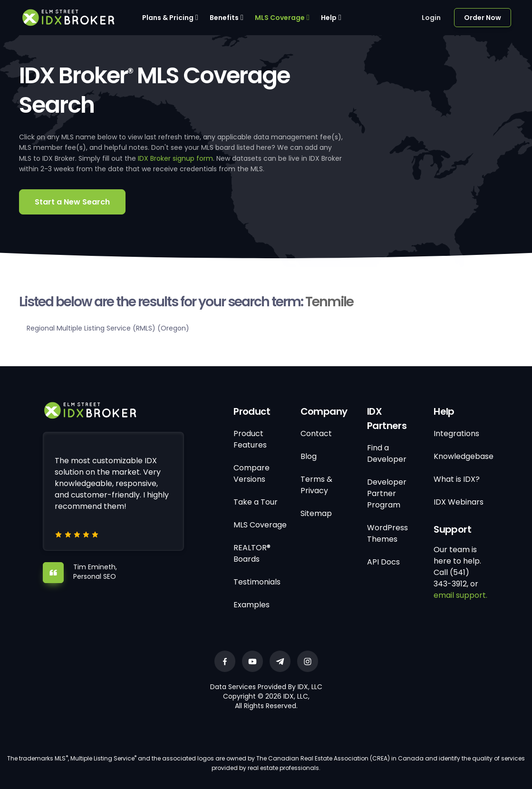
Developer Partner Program (387, 493)
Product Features (250, 439)
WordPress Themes (387, 533)
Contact (316, 433)
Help (329, 18)
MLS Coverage (280, 18)
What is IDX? (457, 479)
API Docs (383, 562)
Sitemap (316, 513)
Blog (309, 456)
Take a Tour (256, 502)
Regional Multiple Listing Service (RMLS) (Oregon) (108, 328)
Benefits (224, 18)
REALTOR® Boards (252, 553)
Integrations (456, 433)
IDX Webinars (459, 502)
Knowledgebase (464, 456)
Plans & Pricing (168, 18)
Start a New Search (72, 202)
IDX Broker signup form (175, 158)
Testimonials (257, 582)
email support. (460, 595)
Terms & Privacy (316, 485)
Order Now (483, 18)
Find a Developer (387, 453)
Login (431, 18)
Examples (251, 605)
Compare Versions (251, 473)
